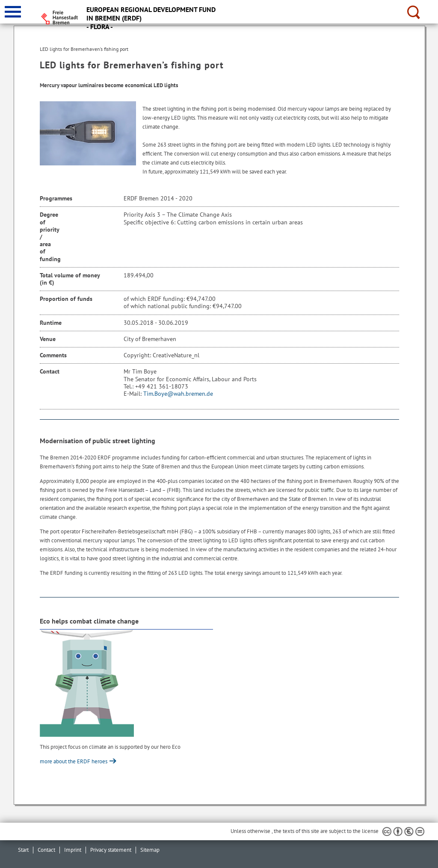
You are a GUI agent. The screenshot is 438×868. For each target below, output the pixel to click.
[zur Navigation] (13, 12)
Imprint (73, 850)
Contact (46, 850)
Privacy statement (111, 850)
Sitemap (150, 850)
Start (23, 850)
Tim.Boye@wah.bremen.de (178, 394)
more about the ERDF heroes (74, 761)
